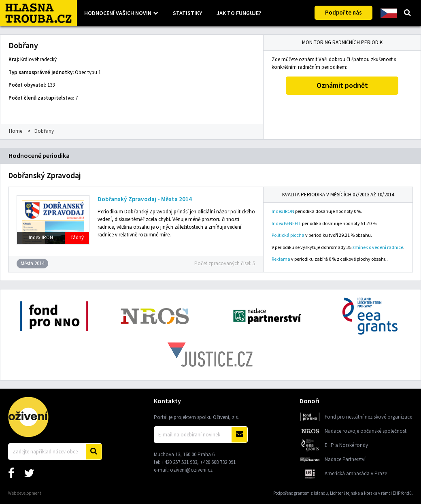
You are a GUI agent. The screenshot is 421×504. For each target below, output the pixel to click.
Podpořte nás (343, 12)
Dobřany (44, 131)
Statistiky (187, 13)
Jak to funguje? (239, 13)
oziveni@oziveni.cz (191, 470)
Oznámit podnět (342, 85)
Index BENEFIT (286, 223)
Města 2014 (32, 263)
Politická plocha (288, 235)
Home (16, 131)
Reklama (281, 259)
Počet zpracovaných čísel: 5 (225, 263)
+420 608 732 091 (218, 462)
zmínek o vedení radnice (378, 247)
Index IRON (283, 211)
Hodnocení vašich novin (118, 13)
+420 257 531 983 (179, 462)
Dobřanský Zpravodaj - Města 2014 (145, 199)
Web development (25, 493)
